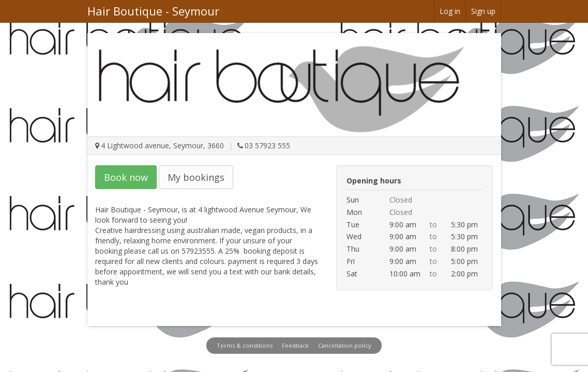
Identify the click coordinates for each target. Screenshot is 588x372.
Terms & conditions (245, 345)
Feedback (295, 345)
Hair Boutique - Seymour (153, 11)
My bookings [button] (196, 177)
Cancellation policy (345, 345)
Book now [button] (126, 177)
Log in (450, 11)
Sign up (483, 11)
